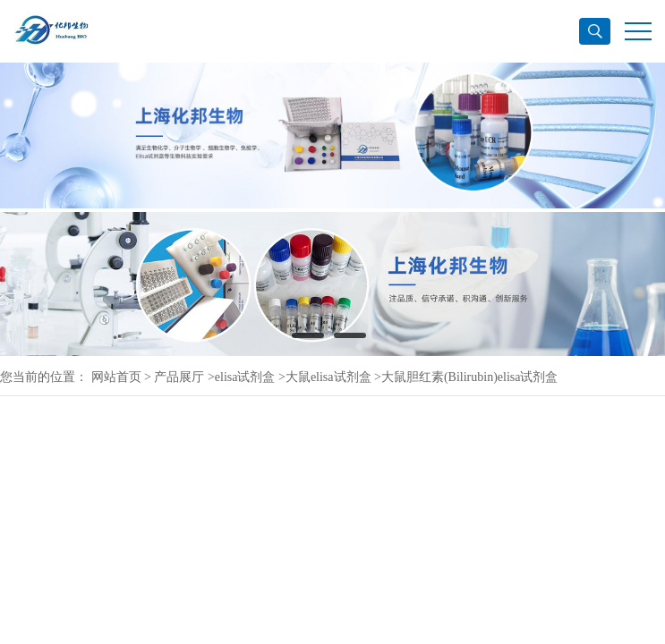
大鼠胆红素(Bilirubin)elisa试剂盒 (470, 377)
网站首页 (116, 377)
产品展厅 (179, 377)
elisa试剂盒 (245, 377)
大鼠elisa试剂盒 (328, 377)
